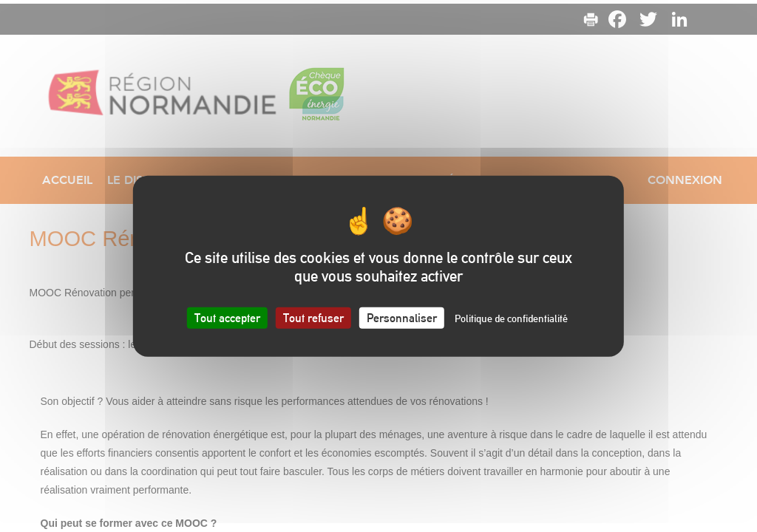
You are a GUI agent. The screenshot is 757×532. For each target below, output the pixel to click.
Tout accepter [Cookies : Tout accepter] (227, 317)
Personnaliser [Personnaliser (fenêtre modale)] (402, 317)
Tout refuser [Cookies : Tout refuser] (313, 317)
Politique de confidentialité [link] (511, 318)
